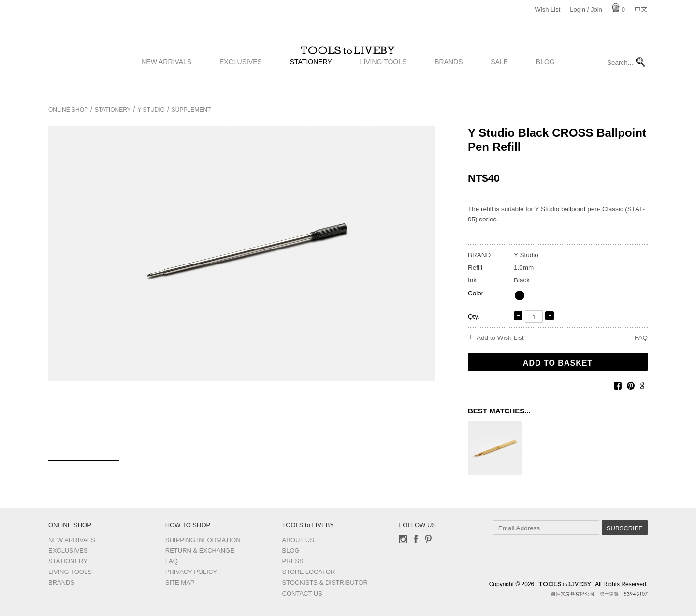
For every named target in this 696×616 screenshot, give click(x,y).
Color (476, 293)
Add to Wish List (500, 338)
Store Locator (309, 572)
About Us (298, 540)
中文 (641, 9)
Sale (499, 84)
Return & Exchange (200, 550)
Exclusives (241, 84)
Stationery (311, 84)
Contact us (302, 594)
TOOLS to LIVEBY (348, 61)
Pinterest (428, 539)
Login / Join (586, 9)
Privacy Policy (191, 572)
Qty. (474, 316)
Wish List (548, 9)
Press (293, 561)
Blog (545, 84)
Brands (449, 84)
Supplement (191, 110)
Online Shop (68, 110)
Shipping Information (203, 540)
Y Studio (151, 110)
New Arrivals (166, 84)
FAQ (641, 338)
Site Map (180, 582)
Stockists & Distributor (325, 582)
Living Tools (384, 84)
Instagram (403, 539)
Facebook (416, 539)
